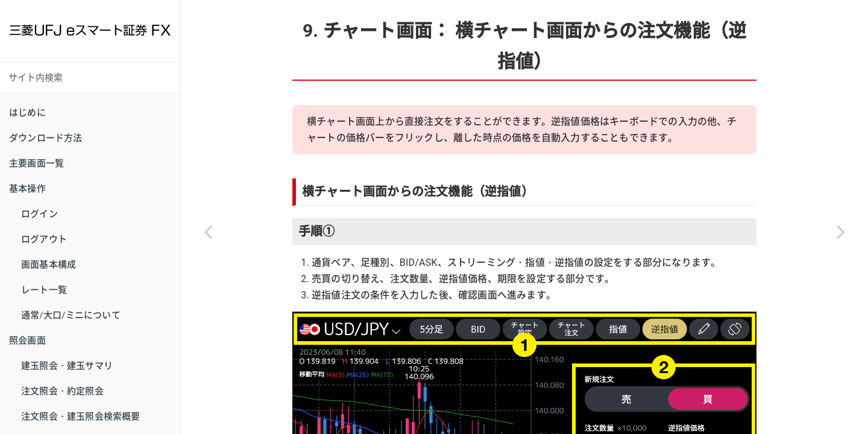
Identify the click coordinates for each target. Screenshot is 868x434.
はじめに (27, 113)
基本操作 (27, 189)
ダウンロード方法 (46, 138)
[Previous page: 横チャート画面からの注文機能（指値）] (208, 232)
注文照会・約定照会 (62, 391)
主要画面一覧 (36, 163)
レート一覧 (44, 290)
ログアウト (44, 239)
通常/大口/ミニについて (71, 315)
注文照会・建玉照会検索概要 (81, 417)
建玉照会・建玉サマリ (67, 366)
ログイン (39, 214)
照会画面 (27, 341)
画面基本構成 (49, 265)
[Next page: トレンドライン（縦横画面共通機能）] (841, 232)
